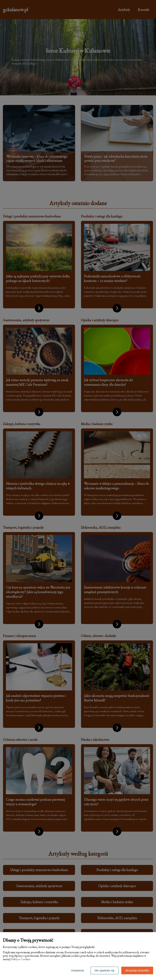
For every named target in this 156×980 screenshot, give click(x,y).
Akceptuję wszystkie (137, 970)
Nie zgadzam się (105, 970)
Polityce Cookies (20, 959)
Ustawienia (77, 970)
